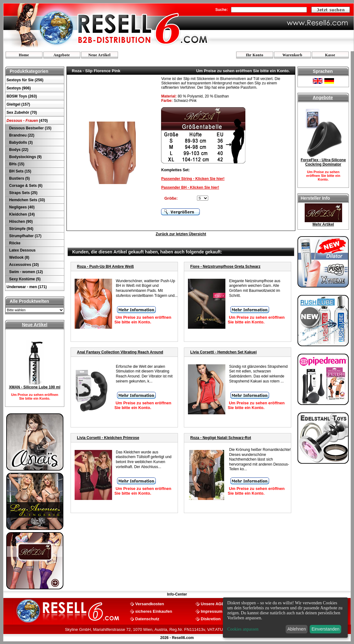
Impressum (211, 611)
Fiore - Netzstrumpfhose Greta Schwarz (226, 267)
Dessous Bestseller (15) (30, 128)
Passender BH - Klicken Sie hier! (190, 187)
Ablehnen (297, 629)
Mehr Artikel (323, 224)
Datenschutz (147, 619)
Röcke (14, 243)
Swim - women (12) (25, 272)
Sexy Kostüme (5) (24, 279)
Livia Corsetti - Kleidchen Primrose (108, 438)
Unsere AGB (213, 604)
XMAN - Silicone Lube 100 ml (35, 387)
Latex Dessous (22, 250)
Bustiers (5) (19, 178)
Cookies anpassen (243, 629)
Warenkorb (293, 55)
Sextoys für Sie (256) (25, 80)
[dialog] (285, 618)
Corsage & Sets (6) (25, 186)
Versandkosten (150, 604)
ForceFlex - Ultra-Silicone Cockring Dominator (323, 162)
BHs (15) (16, 164)
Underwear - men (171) (27, 287)
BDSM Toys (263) (22, 96)
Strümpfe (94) (21, 229)
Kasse (330, 55)
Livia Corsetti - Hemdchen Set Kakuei (224, 352)
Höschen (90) (20, 222)
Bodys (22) (18, 150)
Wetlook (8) (19, 257)
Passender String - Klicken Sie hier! (193, 179)
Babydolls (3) (20, 142)
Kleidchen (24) (21, 214)
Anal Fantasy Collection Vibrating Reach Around (120, 352)
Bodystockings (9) (25, 157)
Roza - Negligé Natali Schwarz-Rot (221, 438)
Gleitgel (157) (18, 104)
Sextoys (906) (19, 88)
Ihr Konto (255, 55)
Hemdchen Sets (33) (27, 200)
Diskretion (211, 619)
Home (24, 55)
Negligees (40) (21, 207)
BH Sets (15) (20, 171)
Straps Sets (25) (23, 193)
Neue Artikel (99, 55)
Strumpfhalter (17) (25, 236)
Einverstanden (326, 629)
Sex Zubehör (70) (22, 112)
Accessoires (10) (23, 265)
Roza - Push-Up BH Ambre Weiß (106, 267)
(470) (27, 121)
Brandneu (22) (21, 135)
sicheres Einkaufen (154, 611)
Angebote (62, 55)
